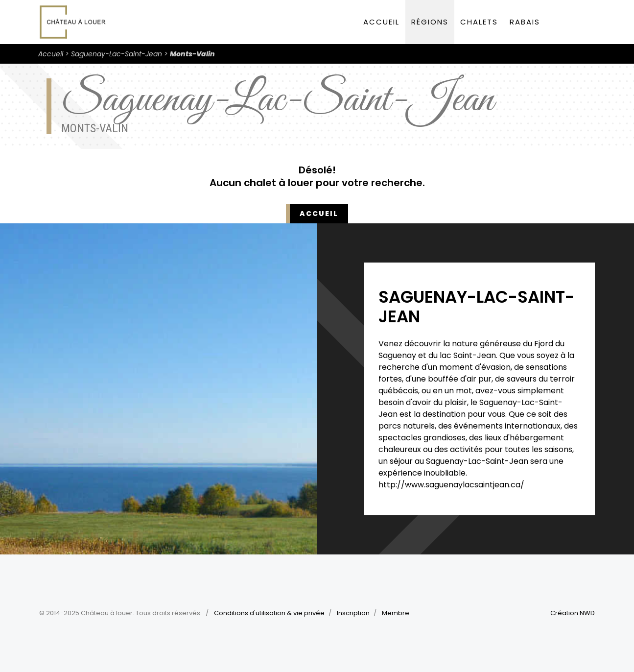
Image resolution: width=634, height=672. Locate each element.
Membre (396, 613)
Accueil (381, 22)
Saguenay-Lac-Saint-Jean (117, 54)
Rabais (525, 22)
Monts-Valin (192, 54)
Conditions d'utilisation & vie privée (269, 613)
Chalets (479, 22)
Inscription (353, 613)
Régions (430, 22)
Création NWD (573, 613)
